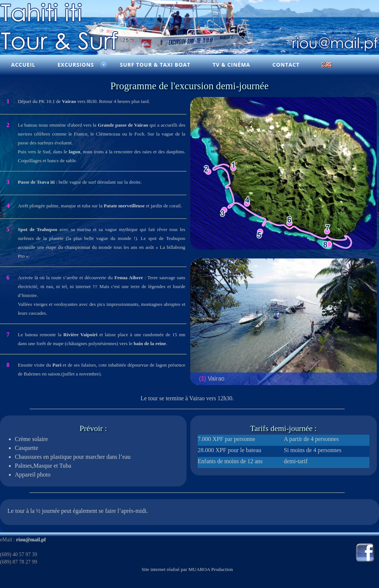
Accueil (23, 65)
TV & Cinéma (231, 65)
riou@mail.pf (31, 540)
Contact (286, 65)
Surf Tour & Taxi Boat (155, 65)
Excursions (76, 65)
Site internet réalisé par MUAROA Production (187, 569)
